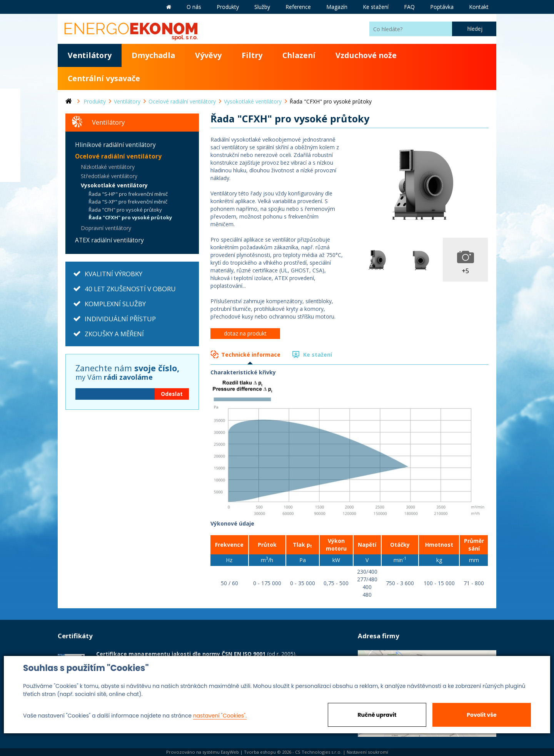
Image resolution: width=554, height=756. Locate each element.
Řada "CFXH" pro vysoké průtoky (130, 217)
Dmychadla (153, 55)
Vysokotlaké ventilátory (114, 185)
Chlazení (299, 55)
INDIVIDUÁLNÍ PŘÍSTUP (120, 319)
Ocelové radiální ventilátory (118, 156)
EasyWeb (230, 752)
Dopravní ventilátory (106, 228)
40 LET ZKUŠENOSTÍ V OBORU (130, 289)
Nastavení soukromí (367, 752)
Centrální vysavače (104, 78)
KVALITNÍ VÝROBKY (113, 274)
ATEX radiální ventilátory (109, 240)
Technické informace (251, 355)
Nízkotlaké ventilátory (108, 167)
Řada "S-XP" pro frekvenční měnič (128, 202)
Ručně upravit (377, 715)
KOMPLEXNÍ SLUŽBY (115, 304)
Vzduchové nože (366, 55)
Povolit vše (481, 715)
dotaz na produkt (245, 333)
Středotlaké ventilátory (109, 176)
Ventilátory (90, 55)
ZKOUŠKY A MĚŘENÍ (114, 334)
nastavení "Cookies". (220, 716)
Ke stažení (318, 355)
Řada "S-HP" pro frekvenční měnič (128, 194)
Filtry (252, 55)
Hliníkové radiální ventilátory (115, 145)
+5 (466, 271)
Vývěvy (208, 55)
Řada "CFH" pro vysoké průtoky (125, 210)
